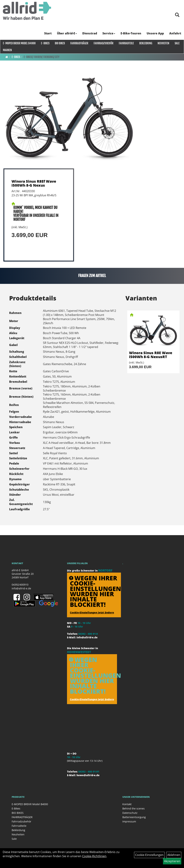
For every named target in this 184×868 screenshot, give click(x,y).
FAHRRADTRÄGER (79, 43)
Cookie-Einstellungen (149, 855)
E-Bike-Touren (131, 33)
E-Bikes (45, 43)
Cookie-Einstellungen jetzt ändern (92, 612)
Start (48, 33)
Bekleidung (146, 43)
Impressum (129, 821)
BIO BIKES (60, 43)
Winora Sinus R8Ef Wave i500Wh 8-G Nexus (34, 183)
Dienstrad (90, 33)
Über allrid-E (67, 33)
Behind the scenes (134, 808)
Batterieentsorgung (134, 817)
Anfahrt (175, 33)
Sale (177, 43)
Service (109, 33)
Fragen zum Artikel (92, 276)
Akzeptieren (172, 861)
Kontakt (127, 804)
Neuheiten (163, 43)
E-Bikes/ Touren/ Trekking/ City (42, 57)
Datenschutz (130, 813)
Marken (7, 50)
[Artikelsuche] (177, 15)
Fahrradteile (126, 43)
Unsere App (155, 33)
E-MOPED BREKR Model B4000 (19, 43)
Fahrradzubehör (103, 43)
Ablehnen (174, 855)
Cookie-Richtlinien (94, 856)
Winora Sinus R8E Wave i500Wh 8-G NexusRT (151, 355)
